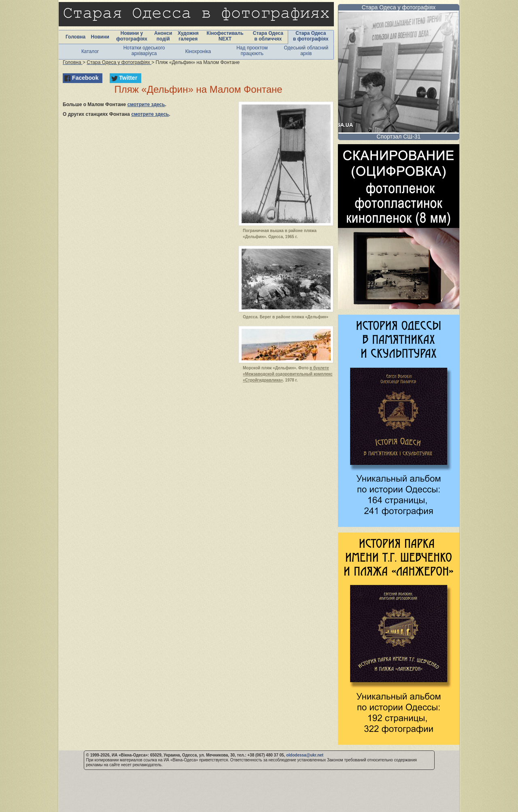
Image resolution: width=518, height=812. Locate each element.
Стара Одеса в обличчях (268, 36)
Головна (75, 37)
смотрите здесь (146, 104)
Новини (100, 37)
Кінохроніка (198, 51)
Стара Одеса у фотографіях (399, 7)
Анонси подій (163, 36)
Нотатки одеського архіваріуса (144, 51)
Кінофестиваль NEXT (225, 36)
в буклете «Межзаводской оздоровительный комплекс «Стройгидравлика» (288, 374)
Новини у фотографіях (132, 36)
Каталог (90, 51)
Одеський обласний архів (306, 51)
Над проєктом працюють (252, 51)
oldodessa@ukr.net (305, 755)
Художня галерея (188, 36)
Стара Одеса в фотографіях (311, 36)
